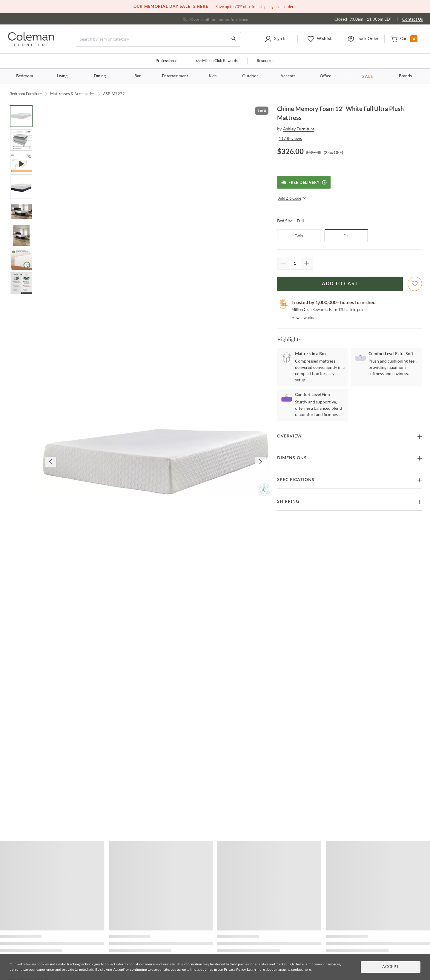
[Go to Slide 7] (21, 259)
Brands (405, 76)
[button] (276, 39)
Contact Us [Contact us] (413, 19)
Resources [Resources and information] (266, 61)
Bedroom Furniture (26, 94)
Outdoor (250, 76)
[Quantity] (295, 263)
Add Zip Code (292, 198)
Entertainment (175, 76)
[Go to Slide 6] (21, 235)
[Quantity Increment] (307, 263)
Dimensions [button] (292, 458)
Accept (391, 967)
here (307, 969)
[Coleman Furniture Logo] (31, 45)
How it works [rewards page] (303, 318)
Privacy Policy (235, 969)
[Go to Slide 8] (21, 283)
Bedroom (25, 76)
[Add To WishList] (415, 284)
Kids (213, 76)
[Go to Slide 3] (21, 164)
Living (62, 76)
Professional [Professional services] (166, 61)
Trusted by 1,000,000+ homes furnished (334, 302)
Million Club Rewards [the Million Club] (217, 61)
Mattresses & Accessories (72, 94)
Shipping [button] (288, 502)
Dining (100, 76)
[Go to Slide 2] (21, 140)
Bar (138, 76)
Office (325, 76)
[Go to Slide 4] (21, 188)
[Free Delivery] (304, 182)
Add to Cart (340, 284)
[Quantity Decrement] (283, 263)
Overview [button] (290, 436)
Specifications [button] (296, 480)
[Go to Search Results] (234, 39)
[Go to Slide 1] (21, 116)
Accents (288, 76)
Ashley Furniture (299, 129)
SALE (368, 76)
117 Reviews (290, 138)
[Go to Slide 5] (21, 212)
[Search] (158, 39)
